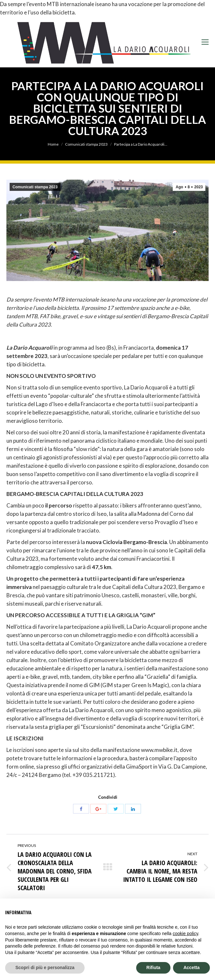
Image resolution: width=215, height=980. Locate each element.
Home (53, 144)
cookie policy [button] (185, 933)
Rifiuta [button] (153, 967)
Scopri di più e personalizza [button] (45, 967)
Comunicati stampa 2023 (86, 144)
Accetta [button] (191, 967)
